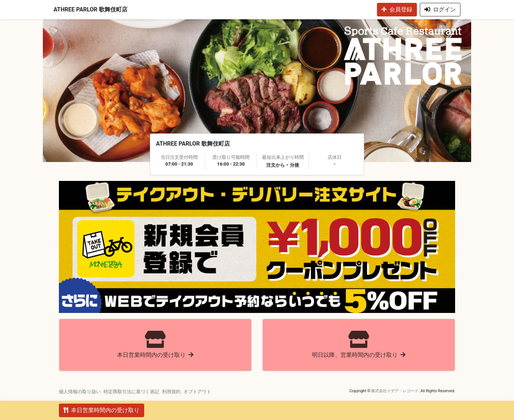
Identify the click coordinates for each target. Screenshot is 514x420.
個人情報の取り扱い (80, 392)
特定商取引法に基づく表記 (131, 392)
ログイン (440, 9)
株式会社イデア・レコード (395, 391)
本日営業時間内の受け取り (102, 410)
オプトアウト (197, 392)
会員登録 (397, 9)
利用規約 (171, 392)
